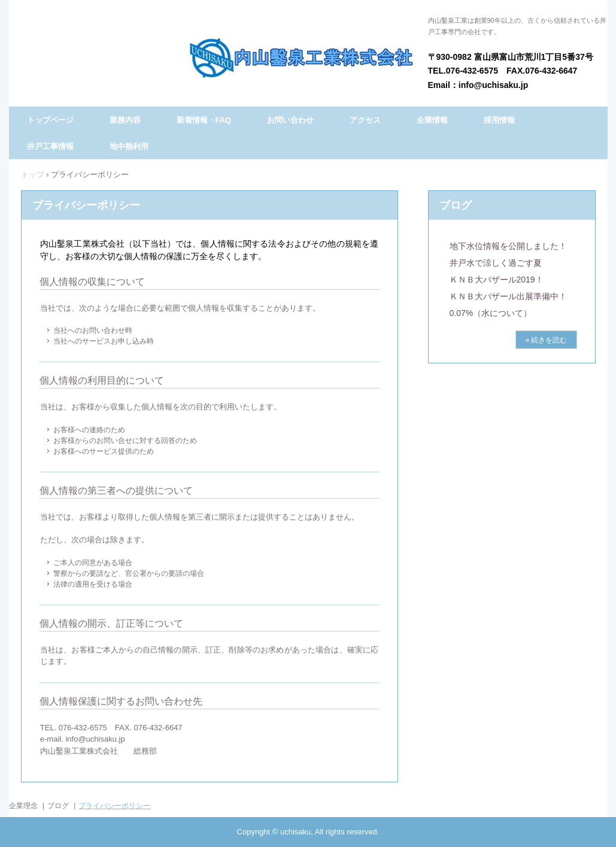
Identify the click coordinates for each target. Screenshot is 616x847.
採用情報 (499, 120)
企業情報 (432, 120)
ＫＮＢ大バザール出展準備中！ (508, 296)
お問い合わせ (290, 120)
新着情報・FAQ (204, 120)
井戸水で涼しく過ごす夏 (496, 263)
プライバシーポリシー (114, 806)
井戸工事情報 (50, 146)
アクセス (365, 120)
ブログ (456, 205)
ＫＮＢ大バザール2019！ (497, 280)
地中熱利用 (129, 146)
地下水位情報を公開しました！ (508, 246)
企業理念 (23, 806)
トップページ (50, 120)
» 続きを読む (546, 340)
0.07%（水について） (491, 313)
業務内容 (125, 120)
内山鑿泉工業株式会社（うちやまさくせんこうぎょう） (301, 56)
